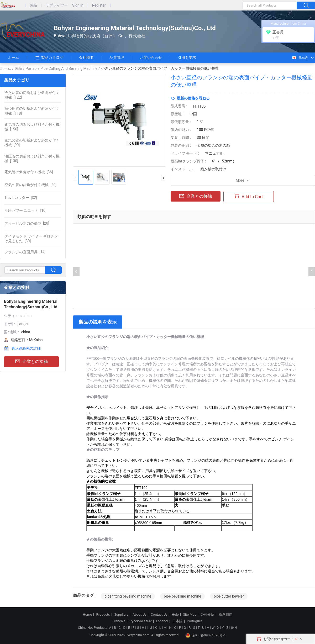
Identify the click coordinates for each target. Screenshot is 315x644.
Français (119, 621)
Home (87, 615)
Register (99, 5)
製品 (33, 5)
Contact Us (159, 615)
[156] (32, 127)
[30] (31, 239)
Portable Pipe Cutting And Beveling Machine (62, 68)
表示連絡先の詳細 (26, 348)
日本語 (300, 58)
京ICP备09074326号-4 (206, 635)
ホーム (13, 57)
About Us (140, 615)
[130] (32, 159)
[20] (30, 185)
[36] (29, 172)
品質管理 (117, 57)
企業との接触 (31, 362)
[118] (32, 111)
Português (195, 621)
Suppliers (121, 615)
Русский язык (141, 621)
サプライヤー (57, 5)
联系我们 (225, 615)
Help (175, 615)
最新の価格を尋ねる (193, 98)
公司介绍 (207, 615)
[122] (32, 95)
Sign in (78, 5)
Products (103, 615)
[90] (32, 142)
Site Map (190, 615)
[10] (25, 210)
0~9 (234, 628)
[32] (21, 198)
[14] (25, 252)
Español (162, 621)
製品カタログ (49, 58)
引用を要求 (187, 57)
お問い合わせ (151, 57)
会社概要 (86, 57)
